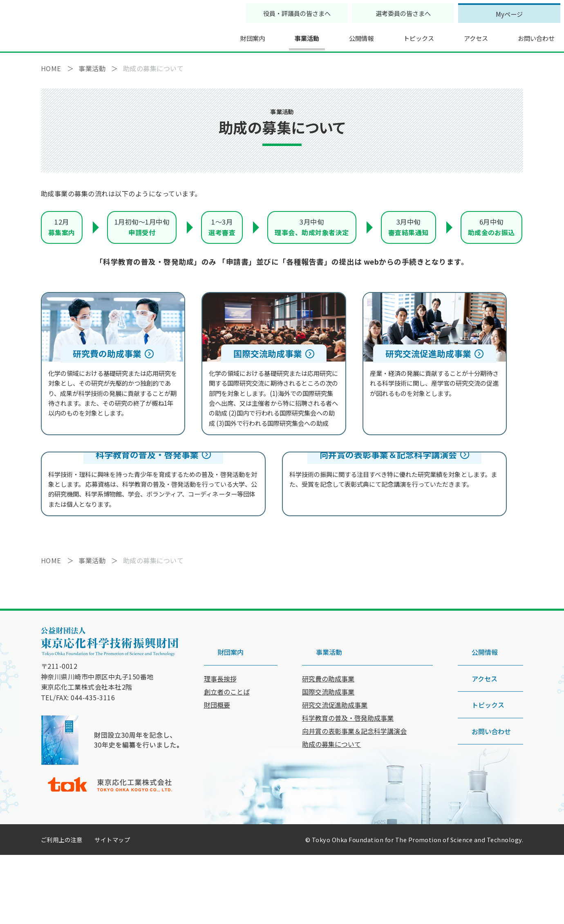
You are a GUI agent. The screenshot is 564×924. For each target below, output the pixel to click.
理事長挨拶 (220, 734)
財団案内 (234, 35)
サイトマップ (112, 909)
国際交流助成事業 (328, 747)
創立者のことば (227, 747)
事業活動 (290, 35)
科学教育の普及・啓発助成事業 (348, 773)
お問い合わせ (526, 35)
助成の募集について (331, 800)
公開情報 (346, 35)
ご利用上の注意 (62, 909)
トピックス (405, 35)
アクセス (464, 35)
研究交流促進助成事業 (335, 760)
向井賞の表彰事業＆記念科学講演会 (354, 787)
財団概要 (217, 760)
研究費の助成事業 (328, 734)
